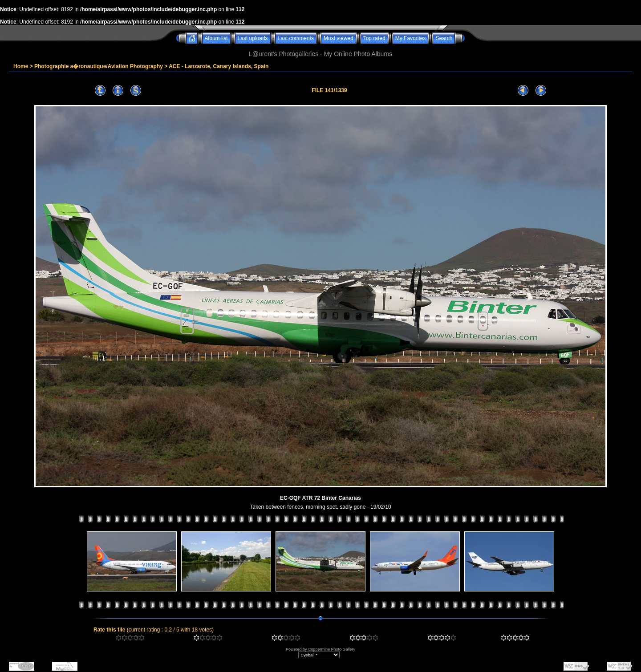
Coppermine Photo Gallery (332, 649)
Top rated (374, 38)
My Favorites (411, 38)
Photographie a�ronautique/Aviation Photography (99, 66)
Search (444, 38)
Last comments (296, 38)
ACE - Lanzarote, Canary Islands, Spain (219, 66)
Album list (216, 38)
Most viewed (339, 38)
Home (21, 66)
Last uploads (253, 38)
